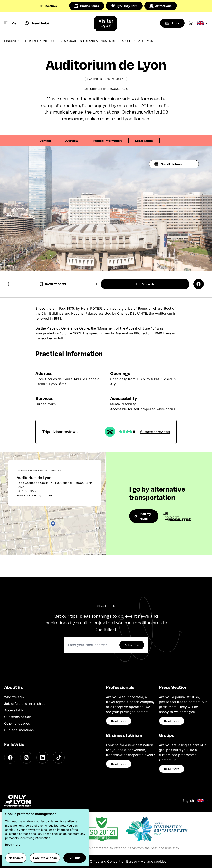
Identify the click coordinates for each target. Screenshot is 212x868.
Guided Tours (87, 6)
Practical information (107, 141)
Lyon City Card (124, 6)
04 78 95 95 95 (52, 284)
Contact (45, 141)
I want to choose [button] (45, 858)
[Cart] (191, 23)
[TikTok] (59, 758)
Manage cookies (153, 861)
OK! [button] (75, 858)
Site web (145, 284)
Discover (11, 41)
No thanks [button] (16, 858)
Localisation (144, 141)
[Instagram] (26, 758)
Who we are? (14, 697)
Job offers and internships (25, 704)
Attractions (161, 6)
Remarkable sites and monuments (88, 41)
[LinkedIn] (42, 758)
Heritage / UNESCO (40, 41)
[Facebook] (10, 758)
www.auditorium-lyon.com (34, 495)
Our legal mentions (19, 730)
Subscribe (132, 645)
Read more (119, 721)
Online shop (48, 6)
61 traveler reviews (155, 432)
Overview (71, 141)
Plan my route (143, 516)
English (195, 801)
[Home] (106, 23)
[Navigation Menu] (12, 23)
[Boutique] (172, 23)
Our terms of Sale (18, 717)
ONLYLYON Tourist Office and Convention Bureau (98, 861)
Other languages (17, 723)
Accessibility (14, 710)
